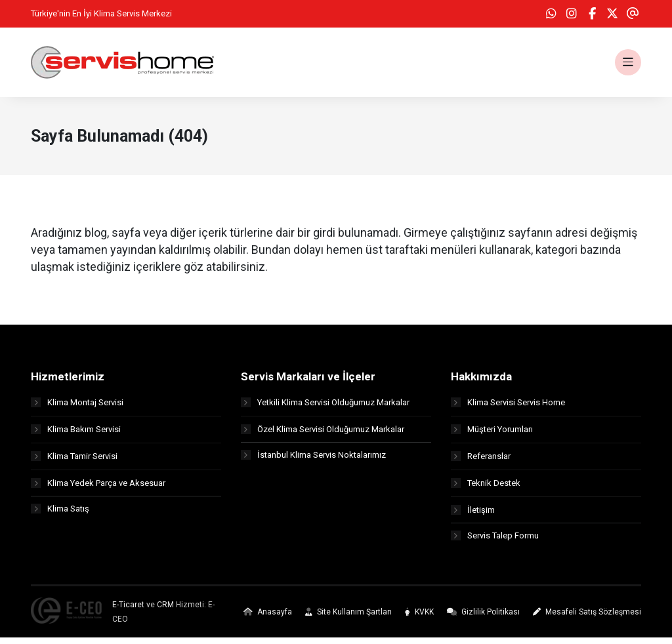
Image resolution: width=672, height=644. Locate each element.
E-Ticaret (128, 611)
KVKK (419, 618)
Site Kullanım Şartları (348, 618)
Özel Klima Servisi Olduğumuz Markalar (323, 434)
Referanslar (481, 461)
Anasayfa (268, 618)
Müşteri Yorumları (492, 434)
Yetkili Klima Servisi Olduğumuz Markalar (325, 408)
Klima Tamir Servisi (74, 461)
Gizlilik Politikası (483, 618)
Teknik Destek (486, 488)
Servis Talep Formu (495, 542)
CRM (165, 611)
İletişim (473, 515)
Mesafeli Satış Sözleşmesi (587, 618)
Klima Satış (60, 515)
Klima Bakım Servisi (76, 434)
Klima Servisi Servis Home (508, 408)
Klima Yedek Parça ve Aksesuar (98, 488)
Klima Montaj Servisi (77, 408)
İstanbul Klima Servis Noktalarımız (313, 461)
